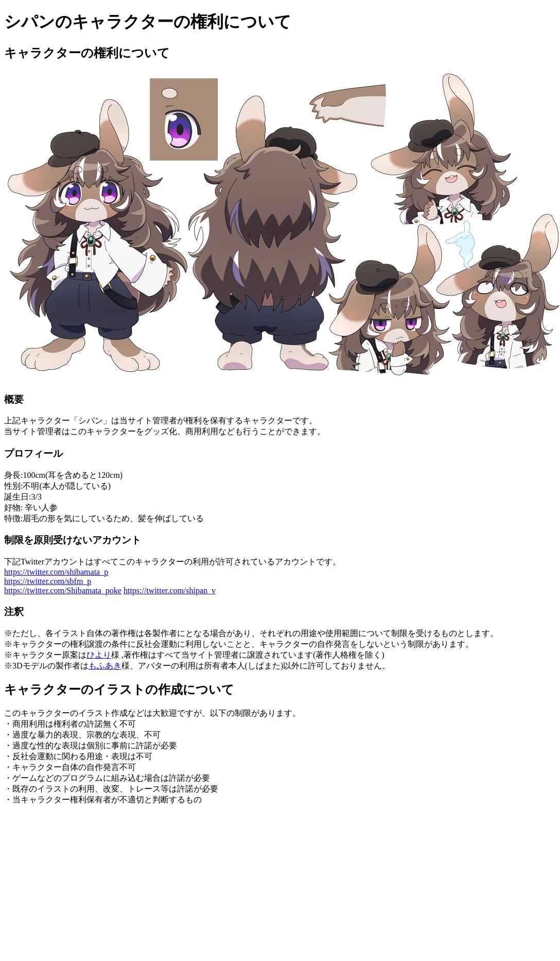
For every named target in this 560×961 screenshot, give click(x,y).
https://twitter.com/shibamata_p (56, 572)
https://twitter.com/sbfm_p (48, 581)
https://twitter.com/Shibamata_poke (63, 590)
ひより (99, 655)
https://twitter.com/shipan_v (170, 590)
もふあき (105, 666)
